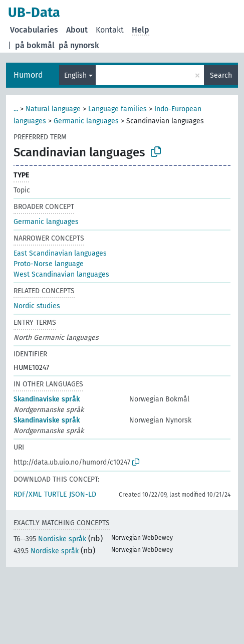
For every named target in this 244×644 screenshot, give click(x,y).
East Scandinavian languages (60, 253)
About (77, 30)
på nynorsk (79, 45)
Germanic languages (86, 121)
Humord (28, 75)
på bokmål (35, 45)
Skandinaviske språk (47, 399)
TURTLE (55, 494)
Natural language (53, 109)
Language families (117, 109)
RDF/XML (28, 494)
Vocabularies (34, 30)
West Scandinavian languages (61, 274)
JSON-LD (83, 494)
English (75, 75)
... (16, 109)
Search (221, 75)
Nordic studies (37, 306)
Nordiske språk (50, 539)
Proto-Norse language (49, 264)
